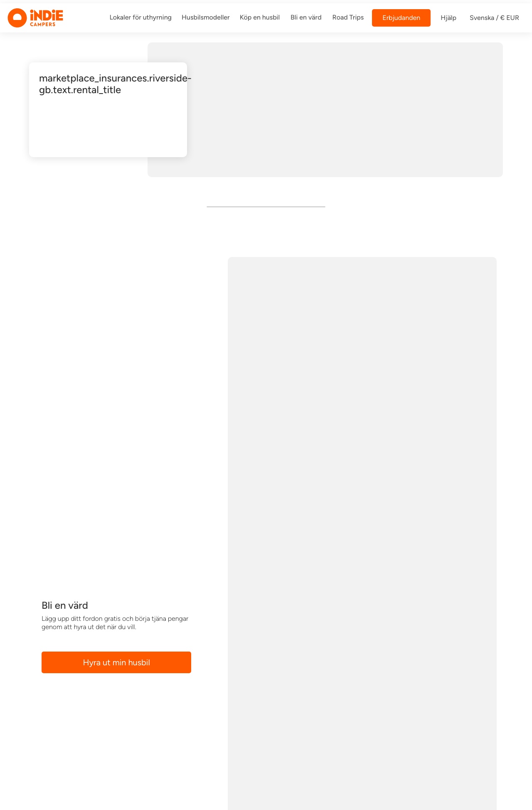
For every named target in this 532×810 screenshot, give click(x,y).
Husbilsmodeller (206, 17)
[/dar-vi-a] (140, 18)
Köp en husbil (260, 17)
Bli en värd (306, 17)
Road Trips (348, 17)
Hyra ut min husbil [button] (117, 662)
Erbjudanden (401, 18)
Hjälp (448, 18)
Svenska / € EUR (494, 18)
